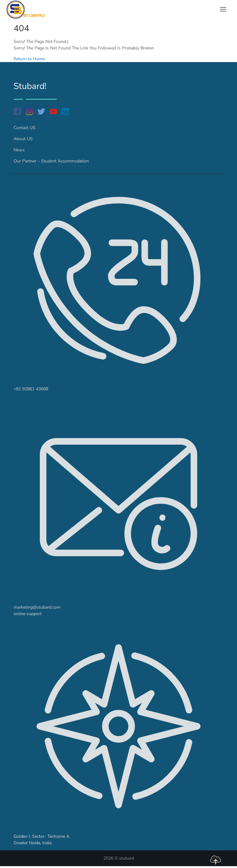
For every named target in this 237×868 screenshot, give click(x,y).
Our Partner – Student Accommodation (51, 161)
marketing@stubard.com (37, 607)
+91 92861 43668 (31, 389)
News (19, 150)
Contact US (25, 128)
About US (23, 139)
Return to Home (29, 59)
